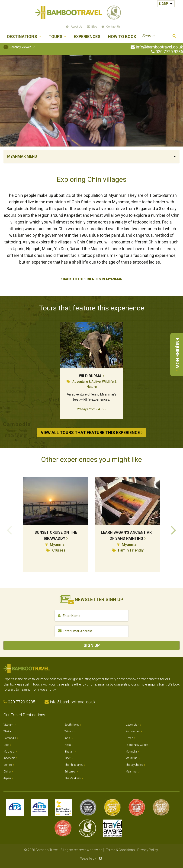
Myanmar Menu (22, 156)
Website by (92, 858)
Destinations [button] (22, 37)
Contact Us (113, 27)
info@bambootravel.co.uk (159, 47)
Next (174, 530)
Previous (9, 530)
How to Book (122, 37)
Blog (94, 27)
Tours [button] (55, 37)
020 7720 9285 (169, 52)
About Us (77, 27)
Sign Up (92, 645)
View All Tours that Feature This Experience (90, 432)
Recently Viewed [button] (18, 47)
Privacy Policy (148, 850)
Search (174, 37)
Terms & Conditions (120, 850)
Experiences (87, 37)
